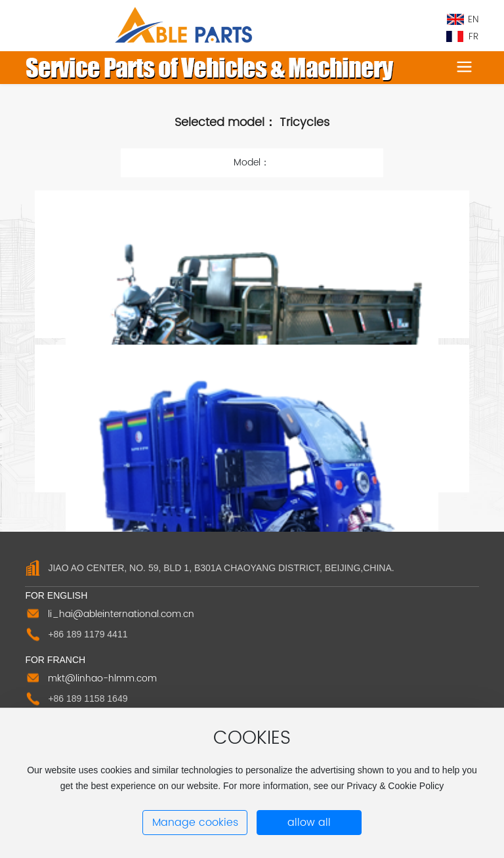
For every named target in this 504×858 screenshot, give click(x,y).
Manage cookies (195, 823)
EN (473, 19)
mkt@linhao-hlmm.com (102, 678)
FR (473, 36)
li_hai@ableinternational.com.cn (121, 614)
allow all (309, 823)
